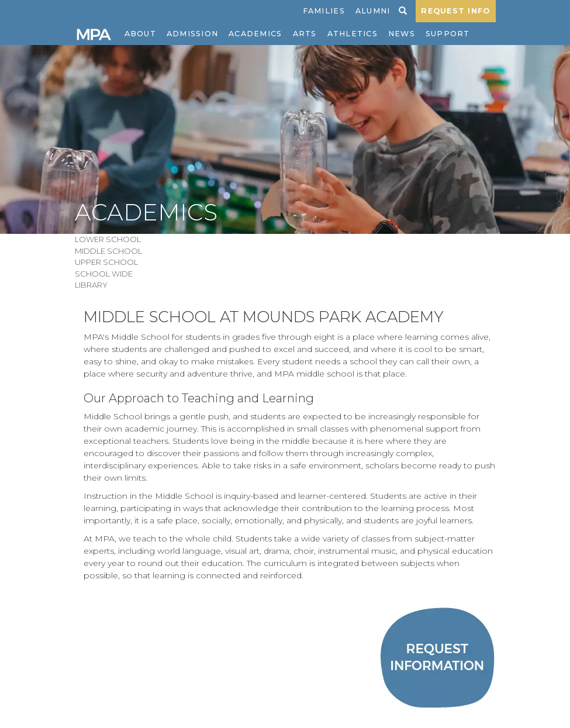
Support (448, 34)
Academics (255, 34)
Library (91, 285)
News (402, 34)
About (140, 34)
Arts (305, 34)
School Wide (104, 274)
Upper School (106, 262)
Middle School (108, 251)
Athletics (353, 34)
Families (324, 11)
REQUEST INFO (455, 11)
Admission (192, 34)
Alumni (373, 11)
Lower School (108, 239)
